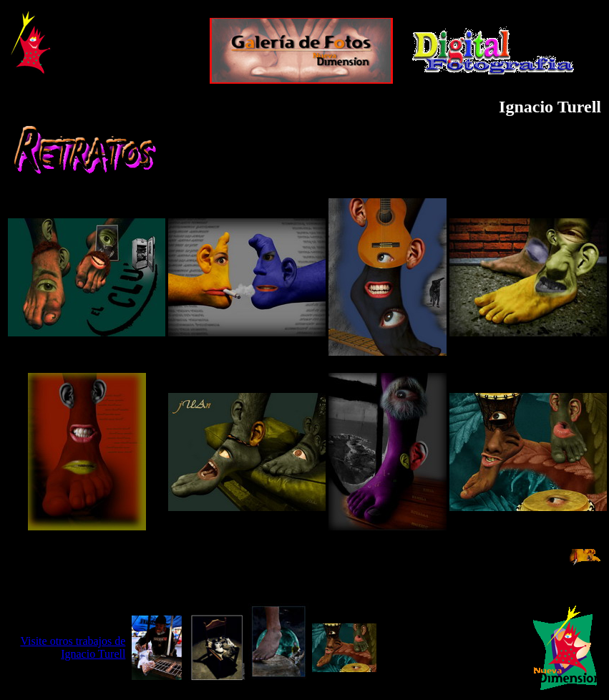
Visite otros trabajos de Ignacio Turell (73, 647)
